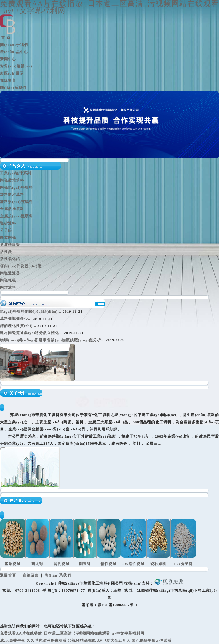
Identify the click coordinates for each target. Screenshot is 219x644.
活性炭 (6, 252)
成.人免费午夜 (13, 640)
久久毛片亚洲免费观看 (46, 640)
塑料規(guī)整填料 (16, 202)
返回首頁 (8, 575)
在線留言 (8, 80)
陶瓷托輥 (8, 280)
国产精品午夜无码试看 (151, 640)
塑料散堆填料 (12, 195)
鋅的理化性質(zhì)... (18, 326)
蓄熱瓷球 (13, 564)
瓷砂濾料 (8, 223)
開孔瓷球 (62, 564)
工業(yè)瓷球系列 (16, 173)
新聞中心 (8, 59)
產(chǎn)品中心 (14, 52)
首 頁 (5, 38)
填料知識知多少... (16, 319)
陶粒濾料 (8, 287)
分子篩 (6, 230)
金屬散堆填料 (12, 209)
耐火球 (37, 564)
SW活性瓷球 (133, 564)
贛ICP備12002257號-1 (117, 605)
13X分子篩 (183, 564)
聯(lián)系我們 (13, 88)
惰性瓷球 (109, 564)
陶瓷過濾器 (10, 273)
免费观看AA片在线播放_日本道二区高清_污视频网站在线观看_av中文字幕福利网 (72, 633)
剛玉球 (85, 564)
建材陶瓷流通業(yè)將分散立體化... (31, 333)
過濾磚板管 (10, 245)
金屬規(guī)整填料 (16, 216)
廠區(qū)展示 (12, 73)
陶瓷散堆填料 (12, 180)
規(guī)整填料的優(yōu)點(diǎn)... (31, 311)
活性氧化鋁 (10, 259)
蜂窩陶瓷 (8, 237)
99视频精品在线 (82, 640)
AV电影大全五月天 (114, 640)
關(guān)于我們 (14, 45)
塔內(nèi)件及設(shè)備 (21, 266)
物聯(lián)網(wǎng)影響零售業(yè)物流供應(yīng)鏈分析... (52, 340)
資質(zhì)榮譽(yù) (16, 66)
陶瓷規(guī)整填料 (16, 187)
